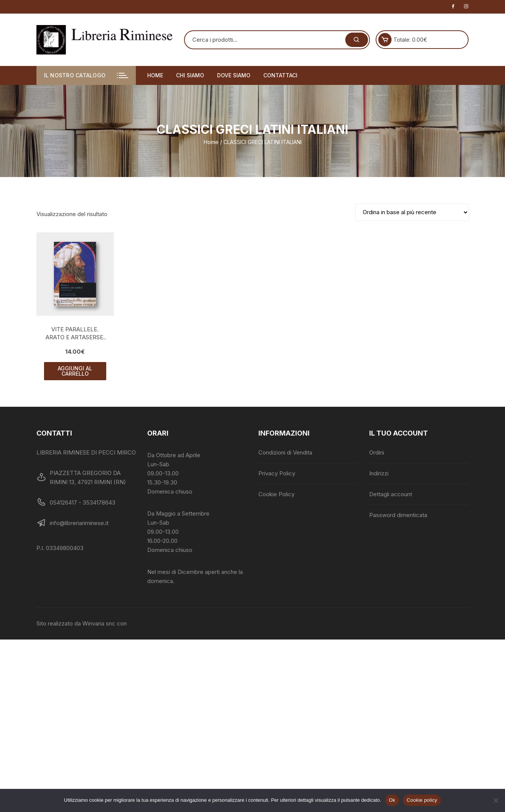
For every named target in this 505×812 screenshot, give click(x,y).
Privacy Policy (277, 473)
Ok (392, 800)
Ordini (377, 452)
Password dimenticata (398, 515)
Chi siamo (190, 75)
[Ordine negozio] (412, 212)
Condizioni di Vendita (285, 452)
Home (155, 75)
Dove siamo (234, 75)
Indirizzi (379, 473)
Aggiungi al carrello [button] (75, 371)
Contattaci (280, 75)
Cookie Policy (276, 494)
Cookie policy (422, 800)
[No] (496, 800)
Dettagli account (391, 494)
